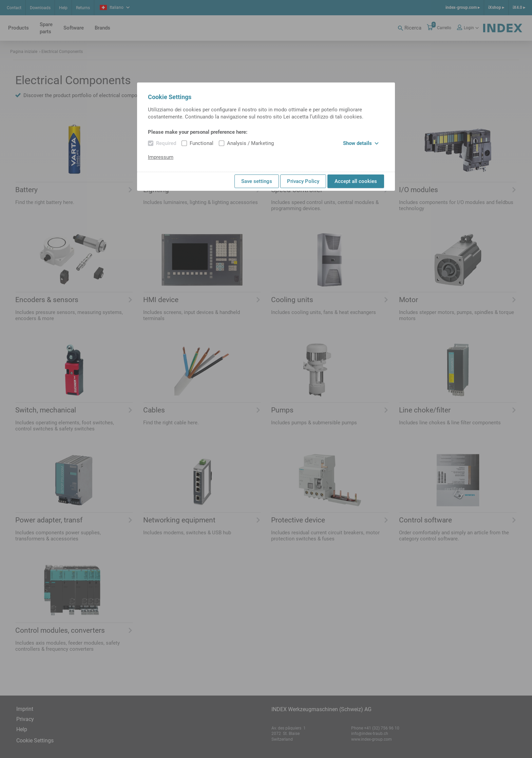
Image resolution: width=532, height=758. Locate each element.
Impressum (161, 157)
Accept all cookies (356, 181)
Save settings (257, 181)
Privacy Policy (303, 181)
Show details (361, 143)
